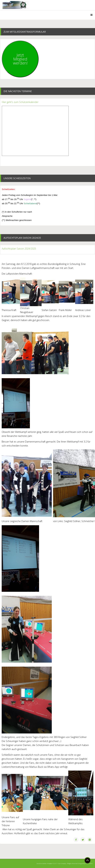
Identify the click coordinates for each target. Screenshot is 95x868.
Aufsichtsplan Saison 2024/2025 (19, 249)
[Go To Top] (87, 860)
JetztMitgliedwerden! (20, 59)
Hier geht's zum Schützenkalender (20, 102)
